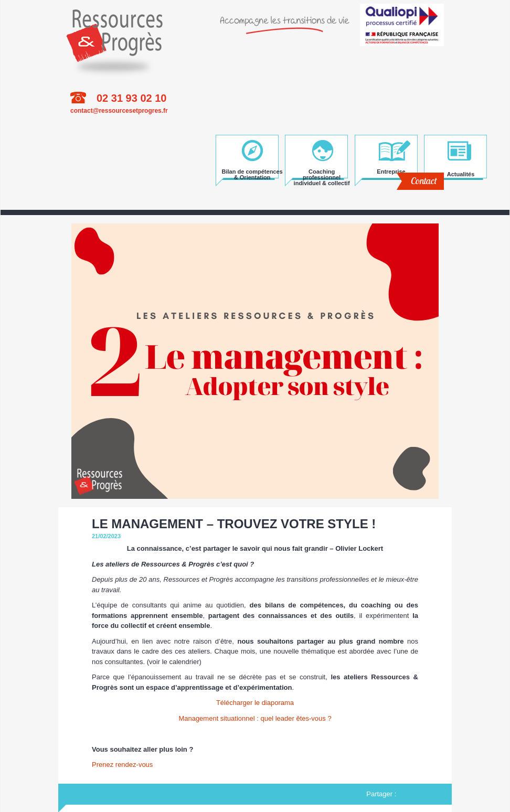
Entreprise (391, 172)
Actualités (461, 174)
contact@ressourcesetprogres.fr (119, 111)
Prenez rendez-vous (122, 765)
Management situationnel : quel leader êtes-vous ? (255, 718)
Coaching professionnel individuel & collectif (322, 174)
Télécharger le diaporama (255, 703)
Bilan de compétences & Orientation (252, 174)
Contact (424, 181)
